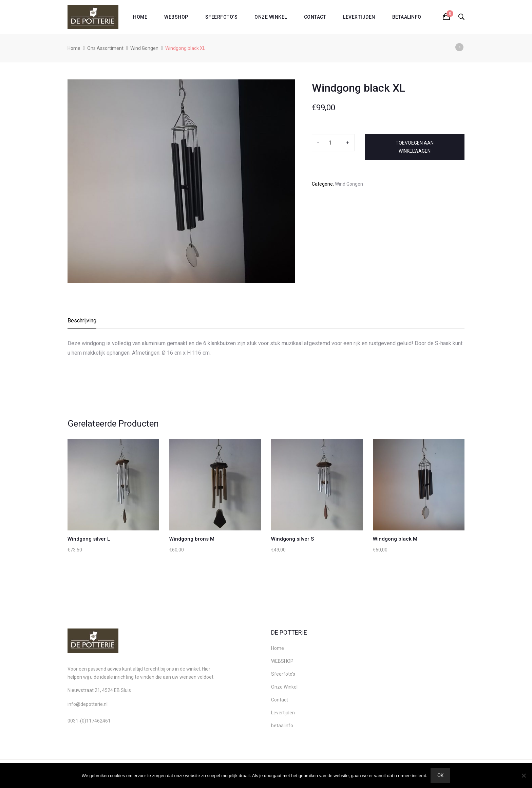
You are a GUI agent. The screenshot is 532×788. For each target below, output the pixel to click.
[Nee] (524, 775)
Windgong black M (395, 539)
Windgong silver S (292, 539)
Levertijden (359, 17)
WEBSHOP (176, 17)
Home (140, 17)
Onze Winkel (271, 17)
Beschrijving (82, 321)
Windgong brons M (192, 539)
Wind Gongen (144, 48)
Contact (315, 17)
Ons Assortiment (105, 48)
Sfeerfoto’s (222, 17)
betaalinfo (407, 17)
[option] (181, 181)
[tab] (82, 323)
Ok (440, 775)
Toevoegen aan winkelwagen (415, 147)
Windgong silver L (89, 539)
